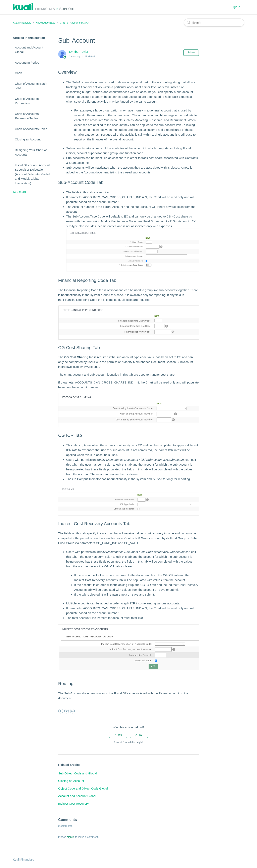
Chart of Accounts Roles (31, 129)
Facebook (61, 711)
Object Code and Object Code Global (83, 788)
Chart (19, 73)
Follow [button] (191, 53)
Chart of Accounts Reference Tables (27, 116)
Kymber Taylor (79, 52)
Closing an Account (28, 139)
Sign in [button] (236, 7)
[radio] (118, 735)
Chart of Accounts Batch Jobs (31, 86)
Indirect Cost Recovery (73, 804)
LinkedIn (72, 711)
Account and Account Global (29, 50)
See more (19, 192)
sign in (71, 837)
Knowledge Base (46, 23)
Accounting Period (27, 62)
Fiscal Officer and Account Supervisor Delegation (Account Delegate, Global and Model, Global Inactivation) (32, 174)
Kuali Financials (22, 23)
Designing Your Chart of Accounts (31, 152)
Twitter (67, 711)
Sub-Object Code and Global (78, 773)
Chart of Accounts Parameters (27, 101)
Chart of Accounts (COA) (74, 23)
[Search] (214, 23)
